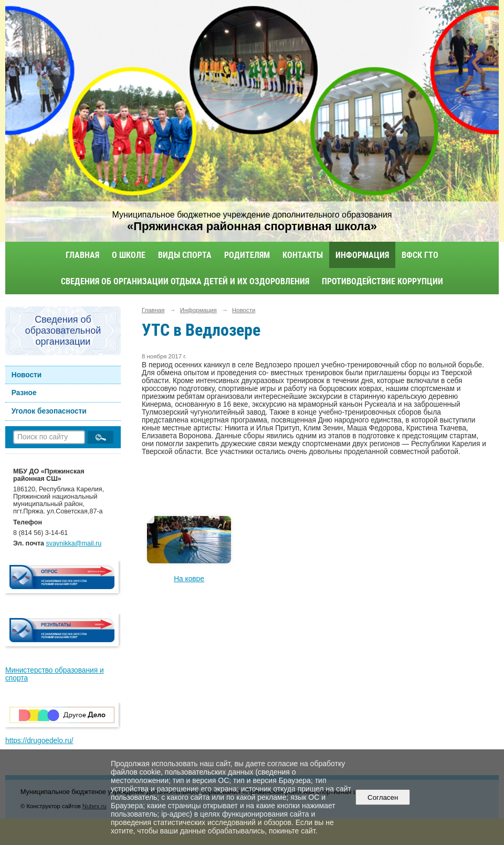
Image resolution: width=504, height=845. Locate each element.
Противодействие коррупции (382, 281)
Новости (27, 375)
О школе (129, 255)
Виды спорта (185, 255)
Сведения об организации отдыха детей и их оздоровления (185, 281)
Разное (24, 393)
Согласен (383, 797)
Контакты (303, 255)
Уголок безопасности (49, 411)
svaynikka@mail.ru (74, 543)
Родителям (247, 255)
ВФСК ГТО (420, 255)
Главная (82, 255)
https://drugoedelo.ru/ (39, 741)
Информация (362, 255)
